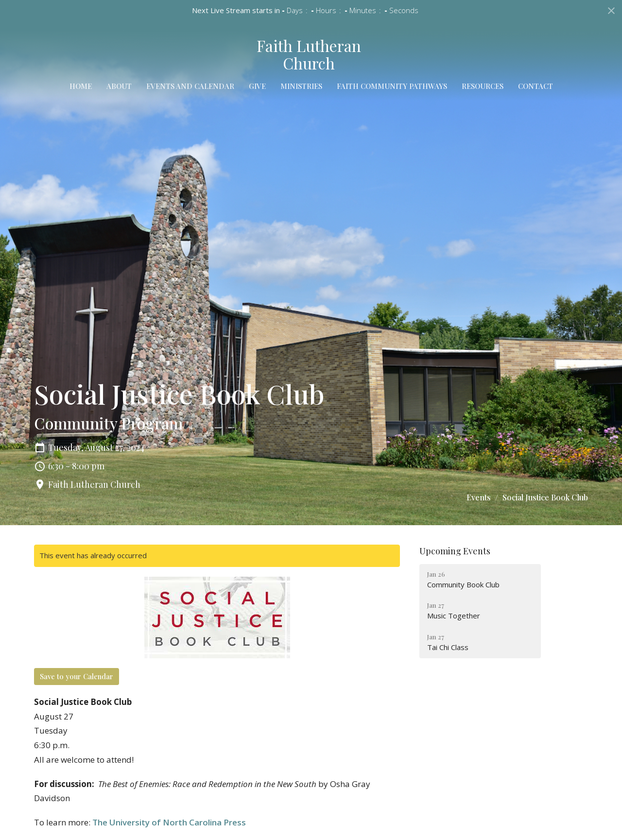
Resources (483, 86)
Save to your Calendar (77, 676)
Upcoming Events (455, 551)
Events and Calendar (190, 86)
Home (81, 86)
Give (257, 86)
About (119, 86)
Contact (536, 86)
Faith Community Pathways (392, 86)
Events (479, 497)
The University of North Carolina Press (169, 822)
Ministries (301, 86)
